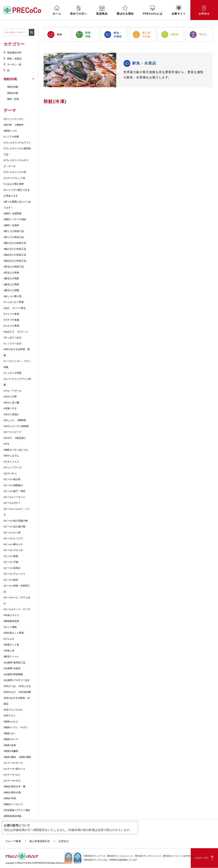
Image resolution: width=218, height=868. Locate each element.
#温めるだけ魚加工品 (15, 261)
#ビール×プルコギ (13, 550)
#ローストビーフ (13, 432)
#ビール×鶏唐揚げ (13, 485)
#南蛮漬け (20, 438)
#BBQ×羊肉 (10, 798)
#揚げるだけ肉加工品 (15, 243)
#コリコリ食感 (11, 314)
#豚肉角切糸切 (11, 621)
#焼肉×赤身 (10, 745)
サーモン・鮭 (14, 64)
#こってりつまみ (13, 343)
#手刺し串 (9, 651)
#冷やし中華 (10, 397)
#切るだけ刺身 (11, 273)
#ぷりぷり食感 (11, 326)
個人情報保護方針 (40, 841)
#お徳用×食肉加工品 (14, 662)
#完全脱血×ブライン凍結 (17, 810)
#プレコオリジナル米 (15, 172)
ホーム (57, 10)
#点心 (7, 308)
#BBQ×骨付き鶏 (12, 792)
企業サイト (179, 10)
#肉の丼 (8, 125)
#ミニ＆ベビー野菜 (14, 302)
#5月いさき (25, 686)
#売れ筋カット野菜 (14, 633)
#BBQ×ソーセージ (13, 804)
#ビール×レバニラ (13, 538)
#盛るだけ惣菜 (11, 284)
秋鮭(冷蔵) (13, 87)
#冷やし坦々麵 (11, 403)
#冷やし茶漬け (11, 414)
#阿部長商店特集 (13, 816)
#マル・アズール (13, 391)
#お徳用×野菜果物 (13, 674)
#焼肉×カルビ (11, 722)
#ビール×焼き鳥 (12, 479)
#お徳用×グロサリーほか (17, 680)
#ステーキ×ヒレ (12, 775)
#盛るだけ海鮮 (11, 278)
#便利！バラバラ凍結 (15, 219)
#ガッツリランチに (14, 119)
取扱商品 (102, 10)
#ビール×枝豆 (11, 580)
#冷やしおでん (11, 456)
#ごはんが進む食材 (14, 184)
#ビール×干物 (11, 562)
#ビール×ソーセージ (14, 497)
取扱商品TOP (14, 53)
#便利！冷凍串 (11, 225)
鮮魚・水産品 (14, 59)
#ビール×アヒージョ (14, 574)
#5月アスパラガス (13, 710)
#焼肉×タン (10, 733)
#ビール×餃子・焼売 (14, 491)
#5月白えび (10, 692)
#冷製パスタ (10, 408)
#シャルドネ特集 (13, 373)
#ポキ (7, 444)
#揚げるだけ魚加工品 (15, 249)
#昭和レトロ (10, 131)
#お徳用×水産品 (12, 668)
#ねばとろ (9, 332)
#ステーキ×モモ (12, 781)
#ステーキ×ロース (13, 763)
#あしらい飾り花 (13, 296)
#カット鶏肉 (10, 627)
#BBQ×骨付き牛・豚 (15, 786)
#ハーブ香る (19, 308)
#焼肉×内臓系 (11, 751)
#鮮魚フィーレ (11, 656)
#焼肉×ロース (11, 739)
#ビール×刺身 (11, 556)
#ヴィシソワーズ (13, 467)
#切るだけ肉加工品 (14, 267)
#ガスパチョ (10, 473)
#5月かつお (10, 686)
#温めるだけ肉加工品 (15, 255)
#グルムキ (9, 639)
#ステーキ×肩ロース (14, 769)
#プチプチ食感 (11, 320)
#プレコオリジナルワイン (17, 143)
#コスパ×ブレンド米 (14, 178)
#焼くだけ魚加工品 (14, 237)
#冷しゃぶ (9, 420)
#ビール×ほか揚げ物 (14, 527)
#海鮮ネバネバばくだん (16, 450)
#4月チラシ (10, 716)
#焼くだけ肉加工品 (14, 231)
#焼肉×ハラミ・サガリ (16, 727)
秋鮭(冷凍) (13, 93)
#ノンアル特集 (11, 137)
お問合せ (204, 10)
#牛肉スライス (11, 615)
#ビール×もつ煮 (12, 533)
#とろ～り (23, 332)
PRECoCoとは (153, 10)
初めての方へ (79, 10)
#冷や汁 (8, 438)
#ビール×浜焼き (12, 568)
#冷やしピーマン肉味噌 (16, 426)
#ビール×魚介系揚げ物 (16, 521)
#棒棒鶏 (22, 420)
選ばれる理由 (125, 10)
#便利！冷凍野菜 (13, 214)
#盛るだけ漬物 (11, 290)
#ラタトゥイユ (11, 462)
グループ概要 (13, 841)
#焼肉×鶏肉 (25, 757)
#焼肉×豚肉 (10, 757)
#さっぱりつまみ (13, 337)
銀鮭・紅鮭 (13, 99)
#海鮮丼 (19, 125)
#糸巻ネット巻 (11, 645)
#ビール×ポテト (12, 503)
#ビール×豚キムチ (13, 544)
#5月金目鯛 (25, 692)
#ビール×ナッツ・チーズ (17, 609)
